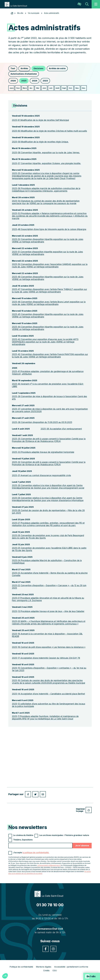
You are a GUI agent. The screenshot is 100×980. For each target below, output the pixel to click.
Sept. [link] (64, 88)
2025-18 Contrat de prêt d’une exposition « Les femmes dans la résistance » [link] (49, 647)
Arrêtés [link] (24, 68)
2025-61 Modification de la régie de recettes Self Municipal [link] (40, 120)
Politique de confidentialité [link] (21, 967)
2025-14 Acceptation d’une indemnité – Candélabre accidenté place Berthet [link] (48, 694)
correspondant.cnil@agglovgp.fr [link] (49, 865)
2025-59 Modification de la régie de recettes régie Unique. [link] (40, 142)
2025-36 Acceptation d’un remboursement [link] (61, 429)
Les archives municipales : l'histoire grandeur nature (64, 835)
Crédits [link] (46, 971)
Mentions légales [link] (44, 967)
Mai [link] (38, 88)
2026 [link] (13, 81)
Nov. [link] (77, 88)
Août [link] (57, 88)
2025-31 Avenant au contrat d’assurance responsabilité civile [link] (41, 475)
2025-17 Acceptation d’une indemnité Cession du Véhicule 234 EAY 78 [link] (46, 658)
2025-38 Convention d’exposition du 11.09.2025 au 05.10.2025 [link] (42, 422)
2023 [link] (45, 81)
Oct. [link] (71, 88)
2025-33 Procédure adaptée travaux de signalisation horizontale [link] (43, 452)
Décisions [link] (39, 68)
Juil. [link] (51, 88)
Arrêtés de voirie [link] (57, 68)
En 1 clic (91, 976)
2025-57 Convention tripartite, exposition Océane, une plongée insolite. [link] (46, 163)
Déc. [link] (84, 88)
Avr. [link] (31, 88)
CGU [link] (55, 971)
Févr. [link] (18, 88)
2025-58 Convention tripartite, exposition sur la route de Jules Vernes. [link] (46, 153)
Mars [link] (25, 88)
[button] (5, 976)
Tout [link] (13, 68)
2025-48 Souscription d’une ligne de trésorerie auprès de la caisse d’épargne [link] (49, 229)
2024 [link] (35, 81)
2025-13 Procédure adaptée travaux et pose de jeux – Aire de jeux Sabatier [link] (48, 611)
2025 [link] (24, 81)
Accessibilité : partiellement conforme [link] (71, 967)
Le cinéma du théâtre (23, 835)
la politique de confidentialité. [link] (36, 853)
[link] (17, 4)
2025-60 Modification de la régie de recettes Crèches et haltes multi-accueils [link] (49, 131)
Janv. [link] (12, 88)
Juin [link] (44, 88)
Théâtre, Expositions (23, 840)
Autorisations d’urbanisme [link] (24, 74)
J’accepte (31, 853)
